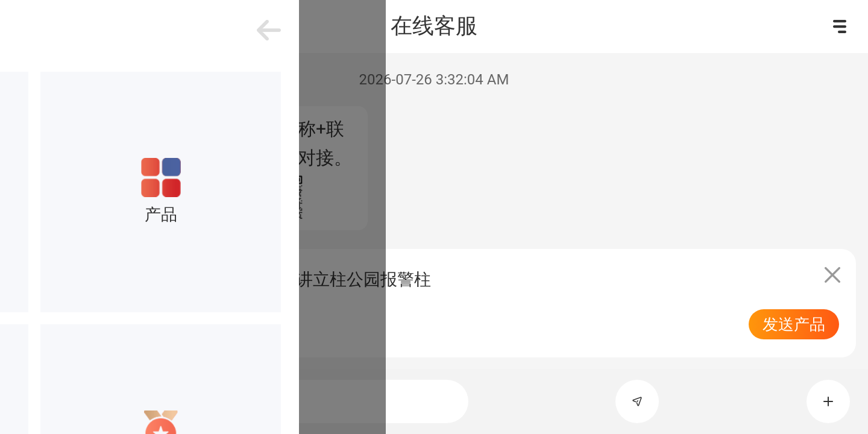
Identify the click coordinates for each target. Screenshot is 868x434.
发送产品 (794, 324)
